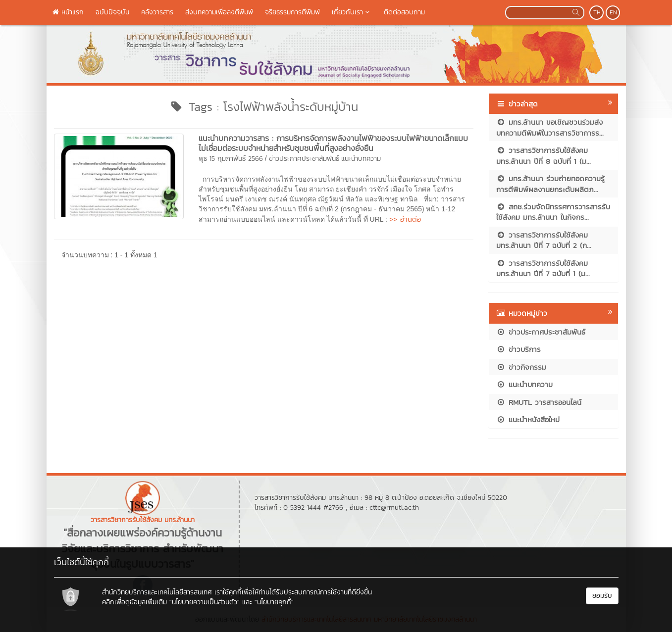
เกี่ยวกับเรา (352, 12)
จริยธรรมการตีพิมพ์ (292, 12)
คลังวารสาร (157, 12)
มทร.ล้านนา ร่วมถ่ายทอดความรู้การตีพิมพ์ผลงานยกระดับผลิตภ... (550, 184)
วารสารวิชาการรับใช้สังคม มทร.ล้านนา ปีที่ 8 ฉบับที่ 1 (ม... (543, 155)
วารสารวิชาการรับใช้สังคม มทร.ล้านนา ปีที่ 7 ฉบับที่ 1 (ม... (543, 268)
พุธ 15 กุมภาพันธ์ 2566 (231, 159)
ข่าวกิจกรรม (521, 367)
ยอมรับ (602, 596)
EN (613, 12)
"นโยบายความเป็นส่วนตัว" (205, 602)
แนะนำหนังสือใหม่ (528, 419)
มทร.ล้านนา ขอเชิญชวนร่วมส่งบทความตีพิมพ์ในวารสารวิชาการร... (550, 127)
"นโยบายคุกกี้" (274, 602)
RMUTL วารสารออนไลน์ (539, 402)
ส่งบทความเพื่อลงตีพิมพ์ (219, 12)
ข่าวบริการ (518, 349)
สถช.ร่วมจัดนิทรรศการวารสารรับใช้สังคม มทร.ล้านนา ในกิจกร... (553, 212)
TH (597, 12)
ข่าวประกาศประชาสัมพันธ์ (304, 159)
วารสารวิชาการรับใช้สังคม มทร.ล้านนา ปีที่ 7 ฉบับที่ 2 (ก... (544, 240)
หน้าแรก (68, 12)
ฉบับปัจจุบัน (112, 12)
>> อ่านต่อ (405, 219)
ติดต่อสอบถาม (404, 12)
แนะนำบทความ (361, 159)
